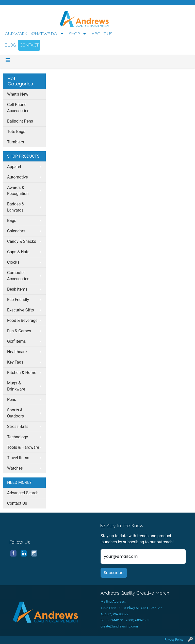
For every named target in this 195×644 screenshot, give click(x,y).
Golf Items (17, 341)
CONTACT (29, 45)
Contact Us (17, 503)
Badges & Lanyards (16, 207)
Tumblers (16, 142)
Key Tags (15, 362)
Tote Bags (16, 132)
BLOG (10, 45)
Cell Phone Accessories (18, 108)
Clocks (13, 262)
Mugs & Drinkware (16, 386)
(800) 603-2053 (138, 620)
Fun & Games (19, 331)
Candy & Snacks (22, 241)
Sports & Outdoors (15, 413)
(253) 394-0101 (112, 620)
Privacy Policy (174, 640)
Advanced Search (23, 493)
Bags (12, 221)
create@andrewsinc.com (119, 626)
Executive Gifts (21, 310)
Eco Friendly (18, 300)
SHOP (74, 34)
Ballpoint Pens (20, 121)
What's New (18, 94)
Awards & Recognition (18, 191)
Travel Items (18, 458)
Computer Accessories (18, 276)
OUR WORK (16, 34)
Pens (12, 400)
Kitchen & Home (22, 373)
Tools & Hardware (23, 447)
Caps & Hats (18, 252)
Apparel (14, 167)
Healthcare (17, 352)
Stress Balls (18, 426)
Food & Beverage (22, 320)
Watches (15, 468)
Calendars (16, 231)
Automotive (18, 177)
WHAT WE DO (44, 34)
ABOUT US (102, 34)
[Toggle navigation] (8, 60)
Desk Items (17, 289)
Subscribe (114, 573)
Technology (18, 437)
